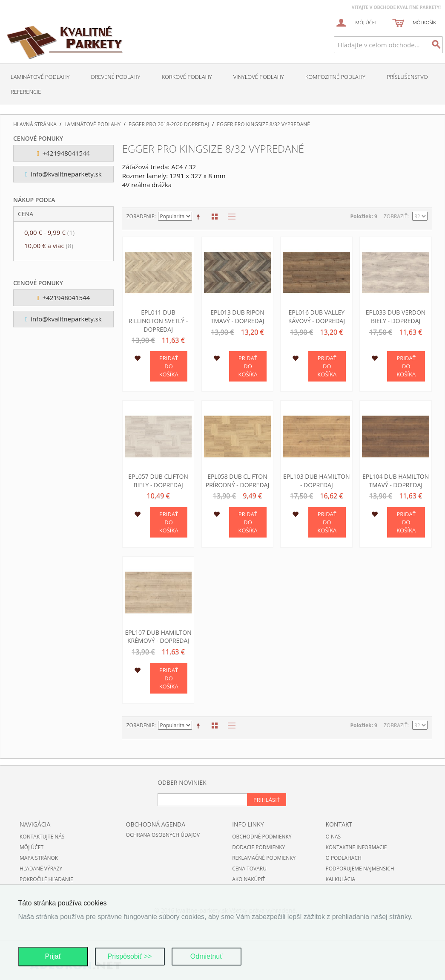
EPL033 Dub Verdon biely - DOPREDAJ (396, 317)
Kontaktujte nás (42, 837)
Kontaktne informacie (356, 847)
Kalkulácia (340, 879)
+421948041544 (64, 153)
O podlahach (343, 858)
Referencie (26, 92)
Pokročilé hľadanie (46, 879)
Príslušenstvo (407, 77)
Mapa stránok (39, 858)
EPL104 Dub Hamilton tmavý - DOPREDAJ (396, 481)
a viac (49, 246)
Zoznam (230, 217)
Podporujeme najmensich (360, 869)
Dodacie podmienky (258, 847)
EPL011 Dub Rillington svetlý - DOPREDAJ (158, 321)
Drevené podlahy (115, 77)
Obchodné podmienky (262, 837)
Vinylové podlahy (259, 77)
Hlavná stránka (35, 124)
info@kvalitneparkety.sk (63, 174)
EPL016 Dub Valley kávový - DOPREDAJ (317, 317)
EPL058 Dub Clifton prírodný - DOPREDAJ (237, 481)
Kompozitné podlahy (335, 77)
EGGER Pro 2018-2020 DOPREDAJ (169, 124)
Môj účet (32, 847)
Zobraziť (396, 216)
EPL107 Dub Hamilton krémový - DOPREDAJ (158, 637)
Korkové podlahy (187, 77)
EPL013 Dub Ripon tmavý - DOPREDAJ (237, 317)
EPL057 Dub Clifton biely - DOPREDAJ (158, 481)
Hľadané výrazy (41, 869)
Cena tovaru (249, 869)
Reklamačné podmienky (264, 858)
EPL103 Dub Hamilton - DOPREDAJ (316, 481)
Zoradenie (141, 216)
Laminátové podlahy (40, 77)
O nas (333, 837)
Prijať (53, 956)
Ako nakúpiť (248, 879)
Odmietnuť (206, 956)
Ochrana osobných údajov (163, 835)
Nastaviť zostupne (200, 217)
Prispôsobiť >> (130, 956)
